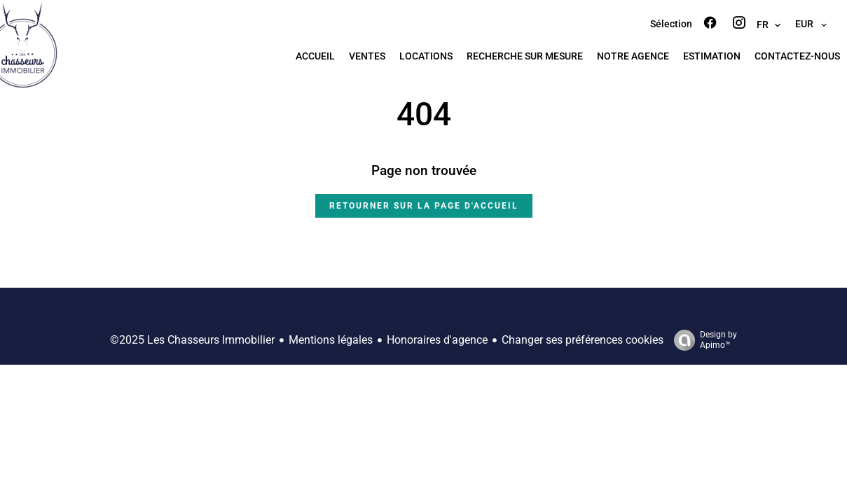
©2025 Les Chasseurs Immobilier (192, 340)
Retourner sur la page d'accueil (424, 206)
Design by (702, 340)
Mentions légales (331, 340)
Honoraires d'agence (437, 340)
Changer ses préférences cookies (583, 340)
